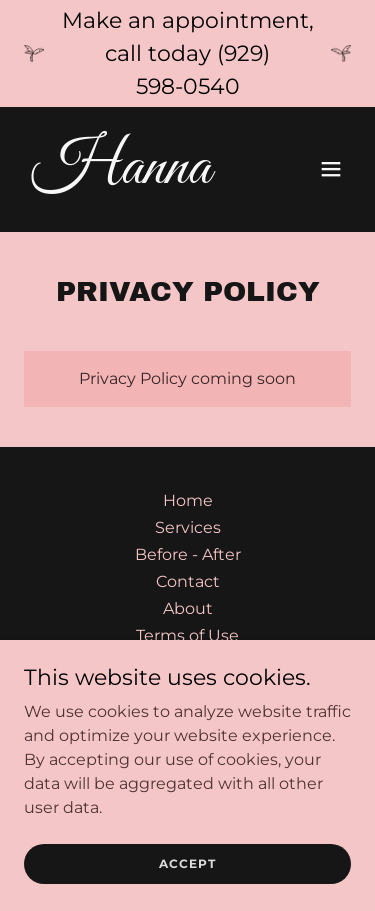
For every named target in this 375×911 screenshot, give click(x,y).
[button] (331, 169)
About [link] (188, 608)
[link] (138, 177)
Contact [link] (188, 581)
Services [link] (188, 527)
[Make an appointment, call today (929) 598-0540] (187, 53)
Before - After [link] (188, 554)
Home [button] (188, 500)
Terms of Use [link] (187, 635)
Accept (187, 863)
